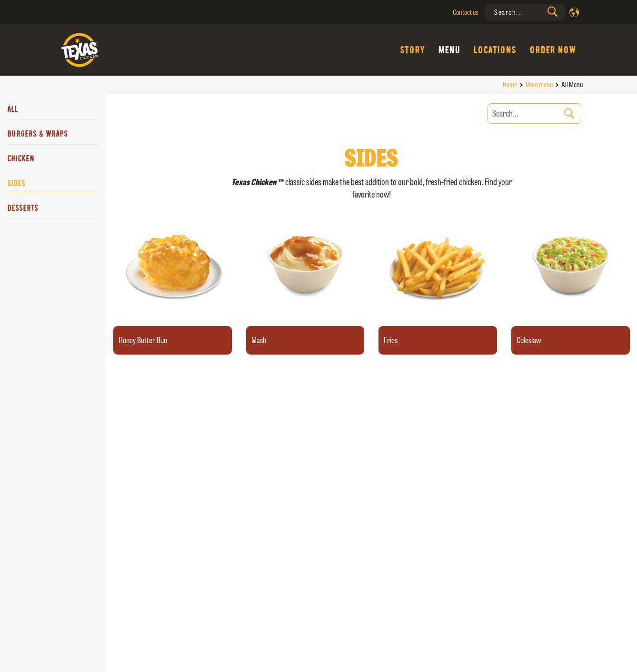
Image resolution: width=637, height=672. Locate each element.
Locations (495, 50)
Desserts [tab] (23, 208)
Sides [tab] (16, 183)
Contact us (466, 12)
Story (412, 50)
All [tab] (12, 109)
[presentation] (525, 12)
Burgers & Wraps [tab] (37, 134)
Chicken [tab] (21, 158)
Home (510, 84)
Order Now (553, 50)
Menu (449, 50)
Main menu (539, 84)
